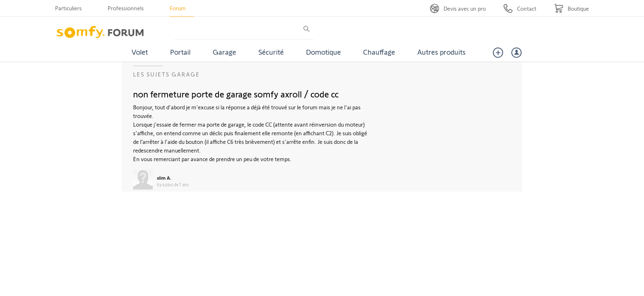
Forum (178, 8)
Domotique (323, 52)
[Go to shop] (572, 8)
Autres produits (442, 52)
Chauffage (379, 52)
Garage (224, 52)
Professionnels (126, 8)
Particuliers (68, 8)
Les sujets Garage (167, 74)
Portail (180, 52)
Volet (140, 52)
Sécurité (271, 52)
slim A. (164, 178)
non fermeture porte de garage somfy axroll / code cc (236, 94)
